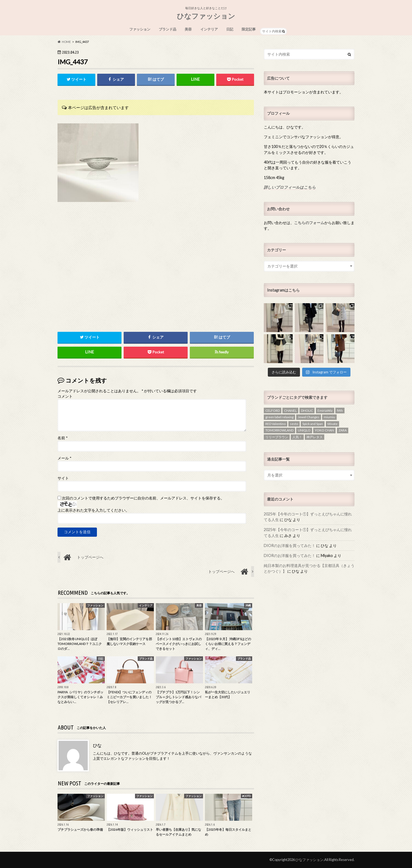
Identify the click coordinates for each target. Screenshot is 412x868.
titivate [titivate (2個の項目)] (332, 424)
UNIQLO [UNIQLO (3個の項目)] (304, 430)
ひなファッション (206, 16)
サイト (63, 478)
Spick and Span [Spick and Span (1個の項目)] (313, 424)
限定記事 (249, 29)
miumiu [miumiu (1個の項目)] (329, 417)
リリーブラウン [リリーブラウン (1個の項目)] (277, 437)
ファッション (140, 29)
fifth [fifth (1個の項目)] (340, 411)
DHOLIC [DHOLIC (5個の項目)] (307, 411)
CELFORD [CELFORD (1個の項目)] (273, 411)
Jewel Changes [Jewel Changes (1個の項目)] (309, 417)
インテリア (209, 29)
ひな (97, 745)
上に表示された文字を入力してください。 (93, 510)
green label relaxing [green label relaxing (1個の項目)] (279, 417)
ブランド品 (168, 29)
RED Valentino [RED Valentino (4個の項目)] (276, 424)
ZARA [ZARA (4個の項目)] (343, 430)
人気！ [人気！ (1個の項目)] (297, 437)
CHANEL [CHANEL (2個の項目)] (290, 411)
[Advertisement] (156, 279)
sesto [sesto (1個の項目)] (294, 424)
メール (64, 458)
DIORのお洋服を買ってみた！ (290, 546)
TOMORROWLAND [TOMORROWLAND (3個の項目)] (279, 430)
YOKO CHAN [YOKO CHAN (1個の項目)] (324, 430)
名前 (63, 438)
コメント (65, 396)
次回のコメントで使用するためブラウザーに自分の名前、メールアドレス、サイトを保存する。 (143, 498)
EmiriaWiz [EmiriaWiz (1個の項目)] (325, 411)
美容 (188, 29)
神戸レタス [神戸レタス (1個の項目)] (315, 437)
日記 (230, 29)
